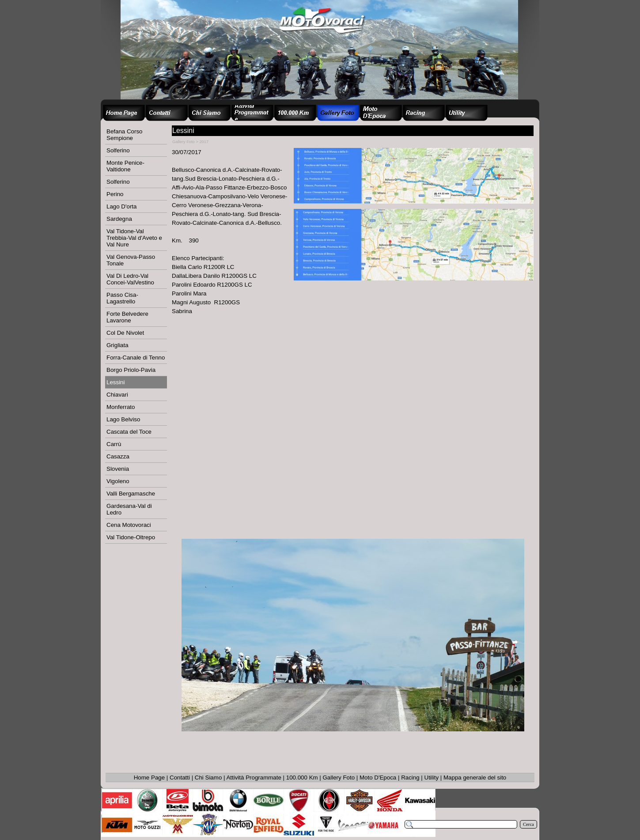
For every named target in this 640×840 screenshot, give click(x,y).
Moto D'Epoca (378, 778)
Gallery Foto (339, 778)
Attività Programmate (254, 778)
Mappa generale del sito (475, 778)
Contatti (180, 778)
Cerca (528, 824)
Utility (432, 778)
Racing (410, 778)
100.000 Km (302, 778)
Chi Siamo (208, 778)
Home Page (149, 778)
